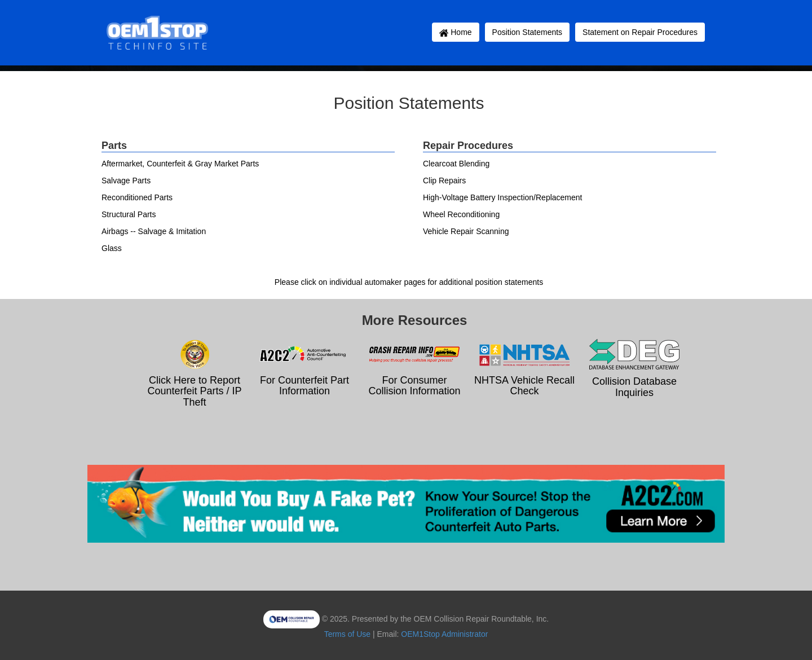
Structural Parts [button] (129, 214)
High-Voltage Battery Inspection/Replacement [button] (503, 197)
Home (455, 32)
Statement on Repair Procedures (640, 32)
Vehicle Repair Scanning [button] (466, 231)
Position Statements (528, 32)
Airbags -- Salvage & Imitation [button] (154, 231)
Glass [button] (112, 248)
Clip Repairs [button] (444, 181)
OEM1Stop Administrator (444, 634)
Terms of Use (347, 634)
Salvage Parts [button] (126, 181)
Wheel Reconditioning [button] (461, 214)
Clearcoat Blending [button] (456, 164)
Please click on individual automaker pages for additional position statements (409, 282)
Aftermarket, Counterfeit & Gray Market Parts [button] (180, 164)
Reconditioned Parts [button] (137, 197)
